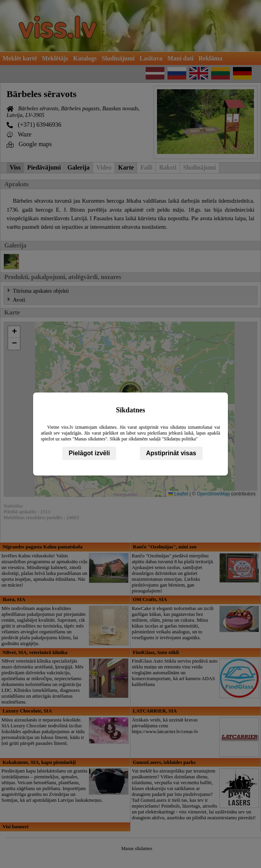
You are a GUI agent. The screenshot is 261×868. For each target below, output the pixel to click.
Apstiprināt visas (171, 453)
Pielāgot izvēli (89, 453)
